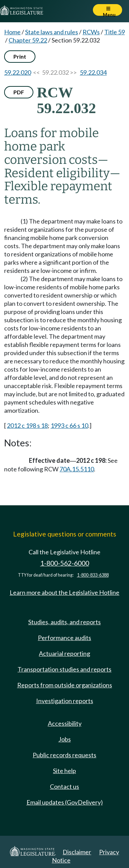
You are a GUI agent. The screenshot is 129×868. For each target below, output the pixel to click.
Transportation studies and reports (64, 669)
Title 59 (115, 32)
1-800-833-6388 (93, 575)
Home (12, 32)
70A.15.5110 (77, 469)
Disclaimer (77, 852)
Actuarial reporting (64, 653)
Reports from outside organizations (65, 685)
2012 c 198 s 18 (27, 425)
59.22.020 (18, 72)
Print (20, 56)
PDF (19, 92)
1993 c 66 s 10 (69, 425)
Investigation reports (65, 701)
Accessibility (65, 723)
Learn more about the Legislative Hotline (64, 592)
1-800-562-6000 (65, 563)
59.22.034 (93, 72)
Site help (64, 771)
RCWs (91, 32)
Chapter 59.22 (28, 40)
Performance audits (64, 638)
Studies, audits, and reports (64, 622)
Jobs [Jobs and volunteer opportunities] (65, 739)
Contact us (64, 786)
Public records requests (64, 755)
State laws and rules (52, 32)
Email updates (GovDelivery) (65, 802)
